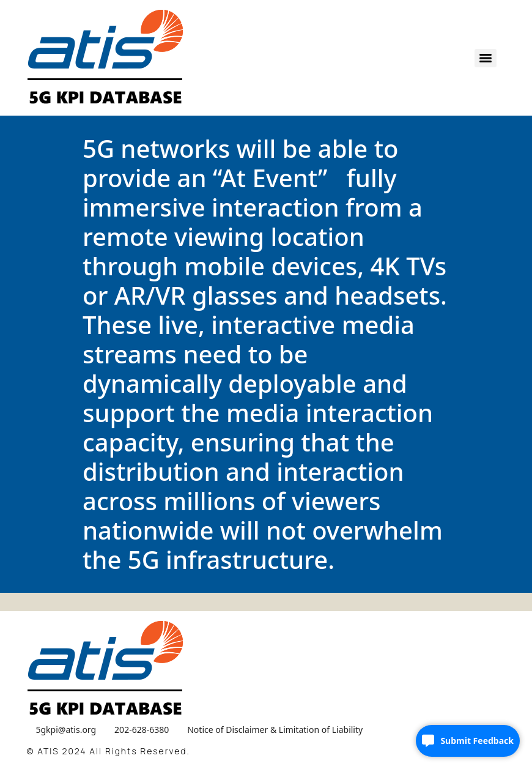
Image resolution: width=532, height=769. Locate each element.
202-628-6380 (142, 730)
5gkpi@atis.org (66, 730)
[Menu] (486, 58)
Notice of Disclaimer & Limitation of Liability (275, 730)
